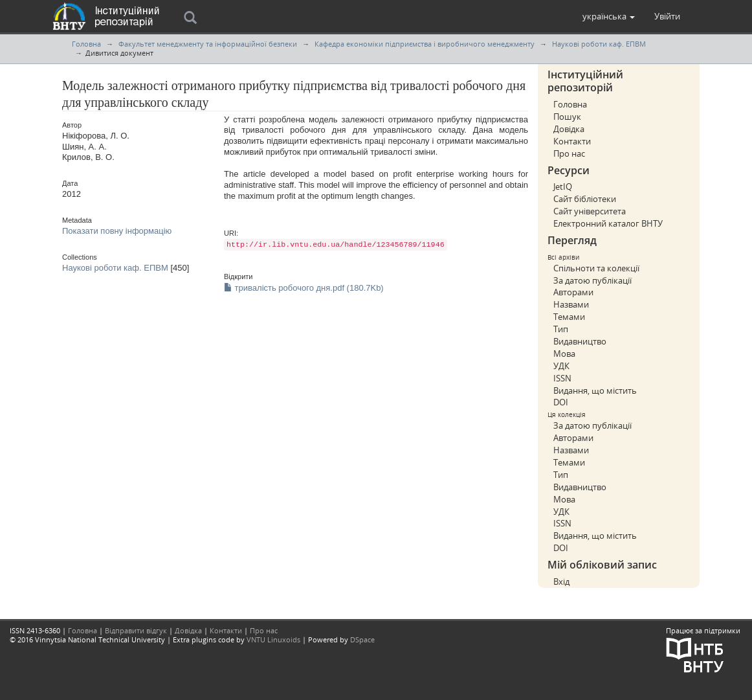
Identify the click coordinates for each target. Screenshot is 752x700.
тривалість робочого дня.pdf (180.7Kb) (304, 288)
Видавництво (580, 341)
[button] (609, 16)
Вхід (561, 581)
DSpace (362, 639)
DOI (561, 402)
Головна (86, 44)
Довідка (569, 129)
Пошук (567, 117)
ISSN (562, 378)
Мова (564, 354)
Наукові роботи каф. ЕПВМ (599, 44)
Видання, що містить (595, 390)
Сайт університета (590, 211)
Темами (569, 317)
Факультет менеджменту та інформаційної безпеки (208, 44)
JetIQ (563, 186)
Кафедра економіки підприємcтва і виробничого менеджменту (425, 44)
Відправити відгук (136, 630)
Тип (561, 329)
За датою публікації (592, 280)
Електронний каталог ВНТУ (608, 223)
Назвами (571, 304)
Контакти (572, 141)
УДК (561, 366)
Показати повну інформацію (117, 231)
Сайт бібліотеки (585, 199)
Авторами (573, 292)
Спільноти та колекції (596, 268)
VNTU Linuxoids (273, 639)
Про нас (569, 153)
